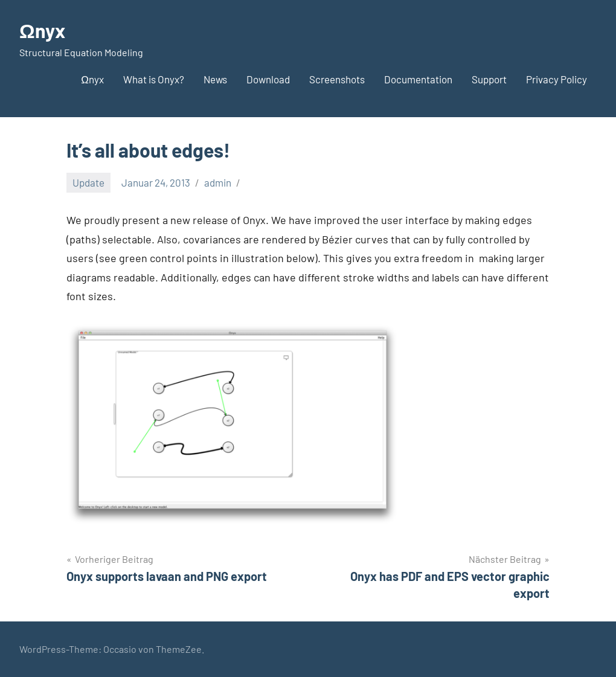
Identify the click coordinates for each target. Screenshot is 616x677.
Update (88, 182)
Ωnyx (42, 30)
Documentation (418, 79)
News (215, 79)
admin (218, 182)
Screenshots (337, 79)
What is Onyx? (154, 79)
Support (489, 79)
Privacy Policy (557, 79)
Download (268, 79)
